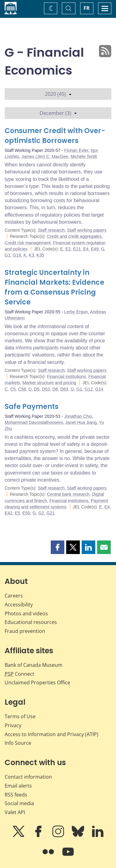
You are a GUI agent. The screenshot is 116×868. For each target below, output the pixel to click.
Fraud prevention (25, 631)
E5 (17, 513)
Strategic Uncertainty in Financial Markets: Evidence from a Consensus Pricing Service (54, 287)
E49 (95, 249)
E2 (68, 249)
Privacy (13, 725)
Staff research (51, 230)
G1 (8, 255)
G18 (17, 255)
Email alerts (18, 786)
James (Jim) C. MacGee (45, 157)
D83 (64, 389)
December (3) (58, 113)
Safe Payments (32, 407)
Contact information (28, 777)
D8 (55, 389)
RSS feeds (16, 795)
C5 (13, 389)
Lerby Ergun (76, 312)
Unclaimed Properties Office (37, 683)
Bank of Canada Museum (34, 665)
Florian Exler (76, 150)
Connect (19, 674)
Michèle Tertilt (84, 157)
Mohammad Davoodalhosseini (34, 422)
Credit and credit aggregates (74, 236)
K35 (40, 255)
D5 (37, 389)
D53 (46, 389)
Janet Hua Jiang (81, 422)
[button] (58, 547)
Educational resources (31, 622)
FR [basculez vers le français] (87, 8)
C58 (22, 389)
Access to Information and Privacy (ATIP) (52, 734)
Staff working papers (87, 230)
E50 (26, 513)
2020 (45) (58, 94)
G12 (88, 389)
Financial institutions (67, 377)
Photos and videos (26, 613)
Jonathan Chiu (78, 416)
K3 (31, 255)
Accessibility (19, 605)
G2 (41, 513)
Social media (19, 803)
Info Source (18, 743)
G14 (99, 389)
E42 (9, 513)
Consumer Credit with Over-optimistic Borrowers (55, 136)
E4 (86, 249)
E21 (77, 249)
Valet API (15, 812)
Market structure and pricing (49, 383)
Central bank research (68, 494)
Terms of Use (20, 716)
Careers (14, 596)
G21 (50, 513)
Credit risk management (28, 243)
